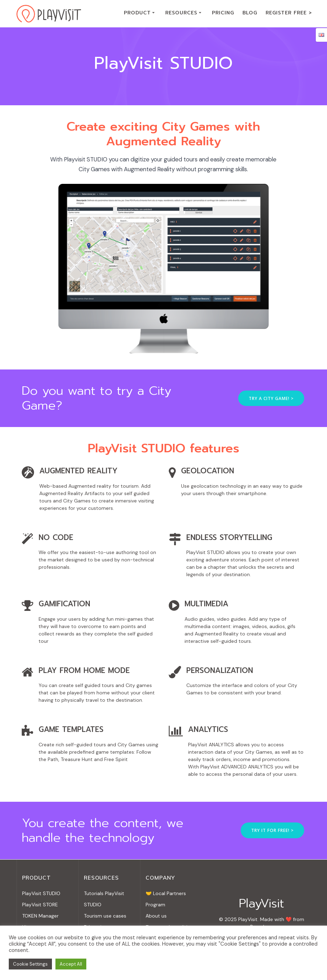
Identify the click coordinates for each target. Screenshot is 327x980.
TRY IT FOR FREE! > (272, 830)
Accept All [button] (71, 964)
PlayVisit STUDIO (41, 893)
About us (156, 916)
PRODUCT (137, 13)
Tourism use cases (105, 916)
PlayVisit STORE (40, 905)
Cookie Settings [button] (30, 964)
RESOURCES (181, 13)
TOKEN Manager (40, 916)
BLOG (250, 13)
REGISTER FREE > (289, 13)
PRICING (223, 13)
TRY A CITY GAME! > (271, 398)
